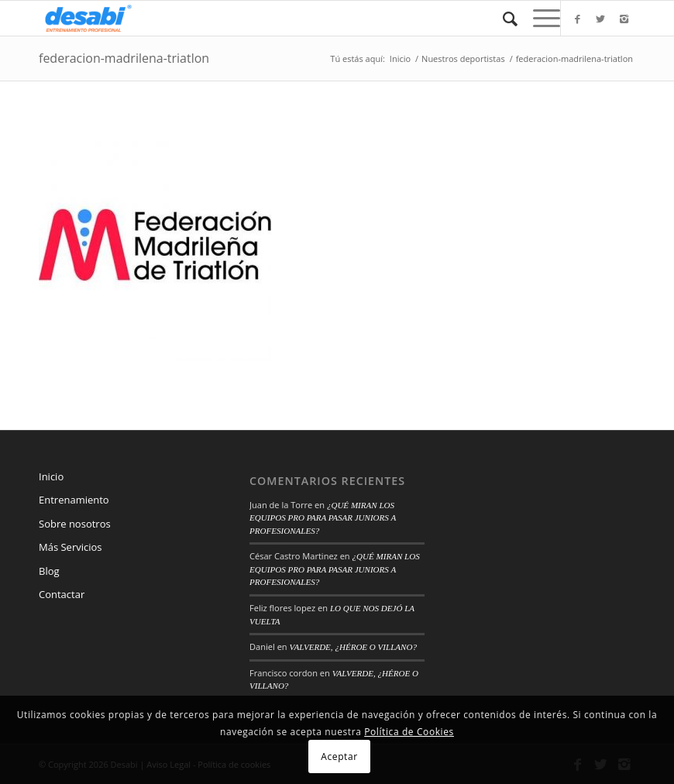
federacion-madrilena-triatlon (124, 58)
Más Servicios (70, 547)
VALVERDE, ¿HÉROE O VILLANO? (352, 647)
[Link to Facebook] (577, 19)
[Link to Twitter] (600, 19)
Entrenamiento (74, 500)
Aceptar (339, 756)
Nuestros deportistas (463, 58)
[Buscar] (502, 18)
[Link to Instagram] (624, 19)
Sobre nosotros (75, 524)
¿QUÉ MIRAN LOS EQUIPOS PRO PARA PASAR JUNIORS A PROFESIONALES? (323, 518)
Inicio (400, 58)
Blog (49, 571)
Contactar (62, 594)
